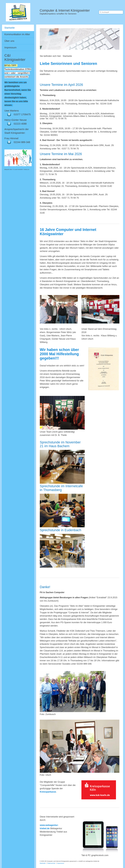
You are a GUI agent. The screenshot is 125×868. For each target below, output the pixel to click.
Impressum (10, 48)
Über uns (9, 41)
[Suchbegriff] (111, 12)
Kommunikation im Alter (17, 34)
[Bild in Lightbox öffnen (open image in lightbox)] (59, 309)
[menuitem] (18, 28)
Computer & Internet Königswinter (65, 10)
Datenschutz (51, 863)
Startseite (10, 28)
